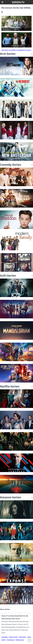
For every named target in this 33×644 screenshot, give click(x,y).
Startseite (4, 637)
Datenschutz (20, 640)
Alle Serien (23, 637)
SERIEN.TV (18, 2)
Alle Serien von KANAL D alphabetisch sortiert (16, 50)
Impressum (11, 640)
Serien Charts (13, 637)
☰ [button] (2, 2)
